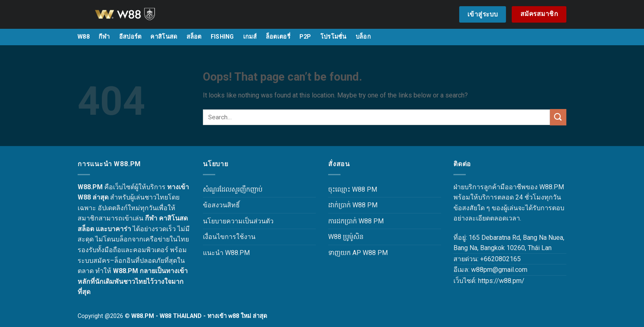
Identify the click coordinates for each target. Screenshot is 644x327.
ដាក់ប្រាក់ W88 (347, 205)
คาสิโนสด (164, 37)
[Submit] (558, 117)
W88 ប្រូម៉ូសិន (346, 237)
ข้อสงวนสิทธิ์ (221, 205)
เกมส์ (250, 37)
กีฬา (104, 37)
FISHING (222, 37)
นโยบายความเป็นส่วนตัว (238, 221)
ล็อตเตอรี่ (278, 37)
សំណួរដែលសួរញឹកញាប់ (233, 189)
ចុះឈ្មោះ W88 (347, 189)
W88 (84, 37)
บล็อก (363, 37)
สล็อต (194, 37)
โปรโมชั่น (333, 37)
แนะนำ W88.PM (226, 253)
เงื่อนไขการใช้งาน (229, 237)
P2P (305, 37)
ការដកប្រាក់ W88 (350, 221)
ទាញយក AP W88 (352, 253)
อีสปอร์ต (130, 37)
